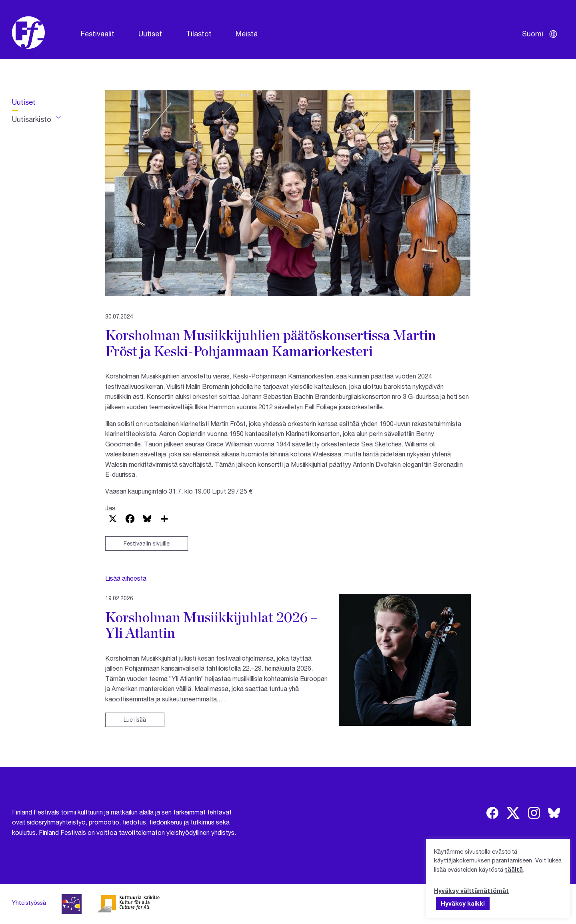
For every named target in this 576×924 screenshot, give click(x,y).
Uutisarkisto (32, 119)
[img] (492, 813)
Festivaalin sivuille (147, 543)
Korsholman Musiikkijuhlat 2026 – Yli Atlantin (212, 625)
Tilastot (199, 34)
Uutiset (150, 34)
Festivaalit (98, 34)
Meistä (247, 34)
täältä (514, 869)
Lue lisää (135, 720)
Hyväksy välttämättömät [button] (471, 890)
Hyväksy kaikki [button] (463, 903)
